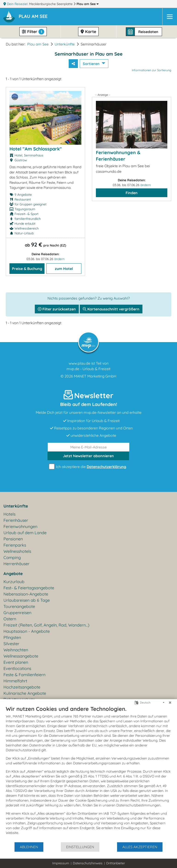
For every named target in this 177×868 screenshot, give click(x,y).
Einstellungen (80, 847)
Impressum (61, 863)
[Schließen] (170, 703)
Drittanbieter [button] (116, 863)
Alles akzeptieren (140, 847)
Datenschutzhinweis (88, 863)
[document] (88, 774)
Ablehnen (29, 847)
